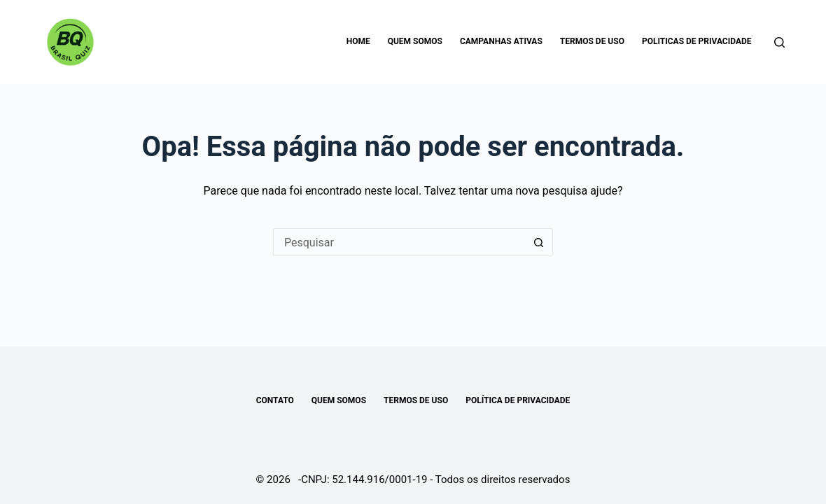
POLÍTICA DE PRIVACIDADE (518, 400)
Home (358, 41)
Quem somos (415, 41)
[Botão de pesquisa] (539, 242)
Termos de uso (592, 41)
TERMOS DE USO (416, 400)
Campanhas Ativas (501, 41)
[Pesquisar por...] (399, 242)
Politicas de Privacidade (697, 41)
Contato (275, 400)
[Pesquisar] (779, 42)
